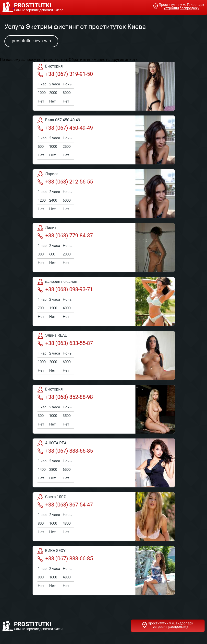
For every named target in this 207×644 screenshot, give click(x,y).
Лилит (47, 228)
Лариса (48, 174)
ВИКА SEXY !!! (54, 551)
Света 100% (52, 497)
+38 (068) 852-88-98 (65, 397)
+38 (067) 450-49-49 (65, 128)
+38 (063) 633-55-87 (65, 343)
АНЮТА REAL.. (54, 443)
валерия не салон (57, 282)
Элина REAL (52, 336)
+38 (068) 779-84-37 (65, 236)
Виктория (50, 67)
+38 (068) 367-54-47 (65, 505)
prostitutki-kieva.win (31, 41)
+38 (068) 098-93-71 (65, 289)
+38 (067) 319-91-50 (65, 74)
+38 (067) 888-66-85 (65, 451)
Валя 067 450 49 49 (59, 120)
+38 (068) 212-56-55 (65, 182)
